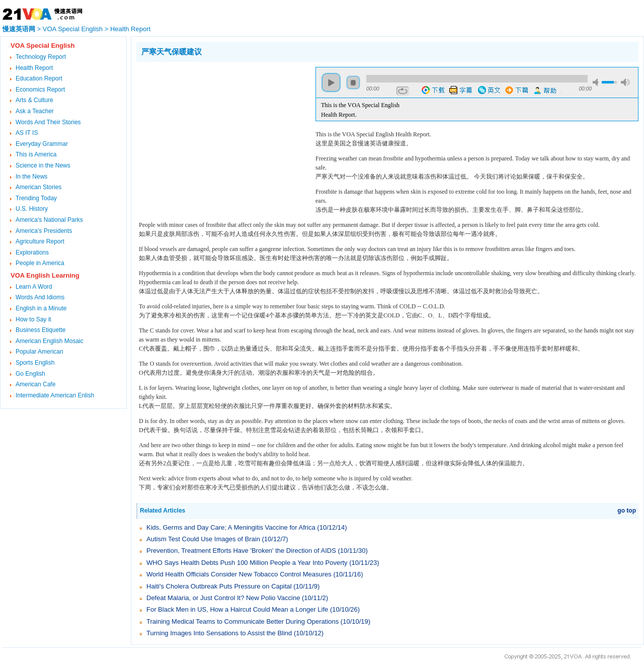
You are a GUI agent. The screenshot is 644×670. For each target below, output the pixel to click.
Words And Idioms (40, 297)
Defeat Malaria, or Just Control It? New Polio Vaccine (223, 598)
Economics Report (40, 90)
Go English (30, 374)
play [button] (331, 82)
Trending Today (36, 198)
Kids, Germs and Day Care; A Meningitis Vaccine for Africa (231, 527)
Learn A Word (34, 287)
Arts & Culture (34, 100)
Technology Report (41, 57)
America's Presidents (44, 231)
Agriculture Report (40, 241)
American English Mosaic (50, 341)
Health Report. (339, 115)
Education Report (39, 78)
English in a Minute (41, 308)
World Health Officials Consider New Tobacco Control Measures (239, 574)
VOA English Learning (45, 275)
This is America (36, 154)
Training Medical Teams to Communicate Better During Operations (243, 621)
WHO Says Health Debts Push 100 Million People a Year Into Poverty (247, 563)
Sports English (35, 363)
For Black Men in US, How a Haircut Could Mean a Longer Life (237, 609)
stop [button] (353, 82)
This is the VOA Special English (360, 105)
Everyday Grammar (42, 144)
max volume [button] (625, 82)
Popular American (39, 352)
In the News (31, 177)
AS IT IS (27, 133)
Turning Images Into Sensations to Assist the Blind (219, 633)
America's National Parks (49, 220)
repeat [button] (403, 91)
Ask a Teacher (35, 111)
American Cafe (35, 384)
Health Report (130, 29)
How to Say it (33, 319)
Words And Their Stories (48, 122)
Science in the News (43, 165)
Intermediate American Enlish (55, 395)
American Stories (38, 187)
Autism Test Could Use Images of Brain (203, 539)
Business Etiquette (41, 330)
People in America (40, 263)
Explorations (32, 253)
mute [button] (597, 82)
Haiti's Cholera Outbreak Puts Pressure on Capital (219, 586)
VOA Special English (73, 29)
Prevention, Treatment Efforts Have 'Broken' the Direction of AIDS (241, 551)
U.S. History (32, 209)
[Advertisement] (221, 137)
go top (627, 511)
